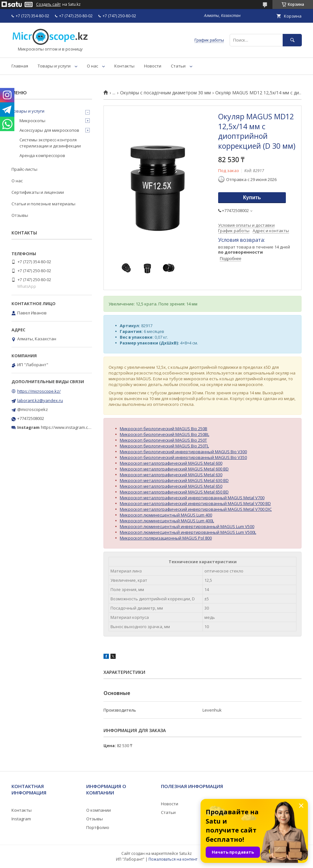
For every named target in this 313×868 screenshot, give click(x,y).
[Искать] (292, 40)
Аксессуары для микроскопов (49, 130)
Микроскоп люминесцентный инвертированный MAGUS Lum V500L (188, 532)
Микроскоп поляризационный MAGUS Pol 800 (166, 538)
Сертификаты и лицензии (38, 192)
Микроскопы (32, 121)
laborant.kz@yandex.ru (40, 400)
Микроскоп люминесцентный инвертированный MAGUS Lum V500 (187, 526)
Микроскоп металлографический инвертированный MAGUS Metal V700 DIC (196, 509)
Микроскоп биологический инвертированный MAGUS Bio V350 (183, 457)
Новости (153, 66)
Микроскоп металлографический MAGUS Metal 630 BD (174, 480)
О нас (92, 66)
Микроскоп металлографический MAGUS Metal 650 (171, 486)
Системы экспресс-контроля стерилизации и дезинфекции (50, 143)
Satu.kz (185, 853)
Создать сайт (48, 4)
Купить (252, 197)
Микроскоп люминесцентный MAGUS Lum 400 (166, 515)
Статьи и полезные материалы (43, 204)
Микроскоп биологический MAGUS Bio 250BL (164, 434)
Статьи (178, 66)
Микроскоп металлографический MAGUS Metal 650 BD (174, 492)
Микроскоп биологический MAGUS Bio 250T (163, 440)
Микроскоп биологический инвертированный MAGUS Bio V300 (183, 452)
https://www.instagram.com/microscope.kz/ (83, 427)
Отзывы (20, 215)
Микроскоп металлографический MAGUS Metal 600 (171, 463)
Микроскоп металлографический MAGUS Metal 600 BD (174, 469)
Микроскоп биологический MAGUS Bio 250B (164, 429)
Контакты (124, 66)
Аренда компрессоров (42, 155)
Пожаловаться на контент (173, 859)
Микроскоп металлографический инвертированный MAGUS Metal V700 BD (195, 503)
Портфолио (98, 827)
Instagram (21, 819)
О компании (99, 810)
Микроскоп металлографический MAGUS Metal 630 (171, 475)
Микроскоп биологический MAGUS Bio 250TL (164, 446)
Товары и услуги (54, 66)
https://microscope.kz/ (39, 391)
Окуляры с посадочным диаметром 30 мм (165, 93)
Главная (20, 66)
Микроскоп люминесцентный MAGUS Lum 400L (167, 521)
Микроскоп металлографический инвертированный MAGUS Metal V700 (192, 498)
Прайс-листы (24, 169)
